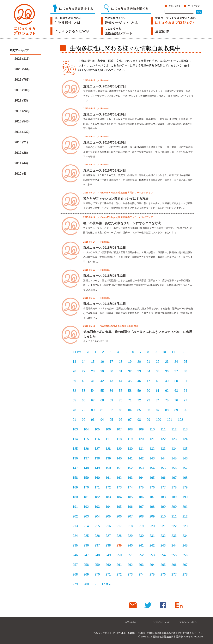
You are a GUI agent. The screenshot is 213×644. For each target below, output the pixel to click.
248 (97, 555)
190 (185, 497)
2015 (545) (22, 121)
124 (185, 439)
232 (163, 536)
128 (108, 449)
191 (75, 507)
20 (139, 362)
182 (97, 497)
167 (174, 478)
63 (176, 391)
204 (97, 516)
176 (152, 487)
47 (148, 381)
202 (75, 516)
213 (75, 526)
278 (185, 574)
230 (141, 536)
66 (84, 400)
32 (130, 371)
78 (74, 410)
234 (185, 536)
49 (167, 381)
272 (119, 574)
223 (185, 526)
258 (86, 565)
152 (130, 468)
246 (75, 555)
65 (74, 400)
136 (75, 458)
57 (121, 391)
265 (163, 565)
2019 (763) (22, 80)
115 (86, 439)
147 (75, 468)
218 (130, 526)
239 (119, 545)
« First (77, 352)
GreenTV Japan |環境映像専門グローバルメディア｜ (128, 193)
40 (84, 381)
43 (111, 381)
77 (186, 400)
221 (163, 526)
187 (152, 497)
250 (119, 555)
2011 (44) (21, 163)
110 (152, 429)
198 (152, 507)
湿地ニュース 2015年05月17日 (105, 86)
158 (75, 478)
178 (174, 487)
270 (97, 574)
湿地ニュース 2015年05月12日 (105, 276)
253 (152, 555)
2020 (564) (22, 69)
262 (130, 565)
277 (174, 574)
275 (152, 574)
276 (163, 574)
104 (86, 429)
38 (186, 371)
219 (141, 526)
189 (174, 497)
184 (119, 497)
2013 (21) (21, 142)
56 (111, 391)
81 (102, 410)
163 (130, 478)
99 (148, 420)
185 (130, 497)
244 (174, 545)
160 (97, 478)
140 (119, 458)
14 (84, 362)
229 (130, 536)
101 (170, 420)
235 (75, 545)
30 (111, 371)
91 (74, 420)
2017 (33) (21, 100)
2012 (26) (21, 153)
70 (121, 400)
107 (119, 429)
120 (141, 439)
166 (163, 478)
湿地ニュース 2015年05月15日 (105, 142)
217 (119, 526)
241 (141, 545)
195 (119, 507)
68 (102, 400)
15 (93, 362)
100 (158, 420)
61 (158, 391)
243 (163, 545)
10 (164, 352)
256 (185, 555)
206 (119, 516)
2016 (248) (22, 111)
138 (97, 458)
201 (185, 507)
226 (97, 536)
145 (174, 458)
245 (185, 545)
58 (130, 391)
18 (121, 362)
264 (152, 565)
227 (108, 536)
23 (167, 362)
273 (130, 574)
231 (152, 536)
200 (174, 507)
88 (167, 410)
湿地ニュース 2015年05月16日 (105, 114)
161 (108, 478)
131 (141, 449)
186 (141, 497)
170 (86, 487)
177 (163, 487)
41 (93, 381)
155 (163, 468)
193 (97, 507)
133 (163, 449)
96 (121, 420)
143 (152, 458)
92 (84, 420)
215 (97, 526)
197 (141, 507)
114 (75, 439)
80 (93, 410)
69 (111, 400)
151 (119, 468)
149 (97, 468)
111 (163, 429)
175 (141, 487)
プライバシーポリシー (189, 622)
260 (108, 565)
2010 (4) (20, 174)
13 (74, 362)
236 (86, 545)
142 (141, 458)
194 (108, 507)
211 (174, 516)
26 (74, 371)
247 (86, 555)
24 (176, 362)
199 (163, 507)
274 (141, 574)
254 (163, 555)
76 (176, 400)
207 (130, 516)
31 (121, 371)
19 (130, 362)
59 (139, 391)
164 (141, 478)
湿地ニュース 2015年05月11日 (105, 304)
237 (97, 545)
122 (163, 439)
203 (86, 516)
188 (163, 497)
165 (152, 478)
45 (130, 381)
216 (108, 526)
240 (130, 545)
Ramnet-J (106, 80)
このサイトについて (161, 622)
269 (86, 574)
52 (74, 391)
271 (108, 574)
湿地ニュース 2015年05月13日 (105, 248)
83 (121, 410)
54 (93, 391)
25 (186, 362)
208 (141, 516)
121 (152, 439)
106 (108, 429)
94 (102, 420)
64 (186, 391)
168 (185, 478)
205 (108, 516)
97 (130, 420)
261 (119, 565)
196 (130, 507)
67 (93, 400)
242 (152, 545)
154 (152, 468)
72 (139, 400)
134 (174, 449)
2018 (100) (22, 90)
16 (102, 362)
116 (97, 439)
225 (86, 536)
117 (108, 439)
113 (185, 429)
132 (152, 449)
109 (141, 429)
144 (163, 458)
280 (86, 584)
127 (97, 449)
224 (75, 536)
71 (130, 400)
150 (108, 468)
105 (97, 429)
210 (163, 516)
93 (93, 420)
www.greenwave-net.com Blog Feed (119, 326)
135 (185, 449)
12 (183, 352)
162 (119, 478)
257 (75, 565)
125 (75, 449)
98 (139, 420)
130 (130, 449)
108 (130, 429)
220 (152, 526)
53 (84, 391)
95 (111, 420)
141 (130, 458)
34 (148, 371)
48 (158, 381)
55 (102, 391)
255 (174, 555)
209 (152, 516)
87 (158, 410)
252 (141, 555)
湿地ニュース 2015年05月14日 (105, 171)
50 (176, 381)
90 (186, 410)
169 (75, 487)
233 (174, 536)
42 (102, 381)
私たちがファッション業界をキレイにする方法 (116, 199)
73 (148, 400)
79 (84, 410)
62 (167, 391)
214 (86, 526)
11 (173, 352)
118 (119, 439)
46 (139, 381)
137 (86, 458)
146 (185, 458)
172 (108, 487)
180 (75, 497)
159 (86, 478)
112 (174, 429)
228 (119, 536)
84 (130, 410)
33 (139, 371)
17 (111, 362)
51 (186, 381)
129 (119, 449)
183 (108, 497)
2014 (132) (22, 132)
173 (119, 487)
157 (185, 468)
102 (181, 420)
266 (174, 565)
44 (121, 381)
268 (75, 574)
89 (176, 410)
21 (148, 362)
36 (167, 371)
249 (108, 555)
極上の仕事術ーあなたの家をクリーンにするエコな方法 (122, 223)
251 (130, 555)
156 (174, 468)
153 (141, 468)
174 (130, 487)
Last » (106, 584)
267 (185, 565)
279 (75, 584)
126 (86, 449)
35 (158, 371)
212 (185, 516)
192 (86, 507)
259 (97, 565)
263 (141, 565)
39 (74, 381)
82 (111, 410)
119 (130, 439)
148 (86, 468)
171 (97, 487)
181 (86, 497)
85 (139, 410)
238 (108, 545)
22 (158, 362)
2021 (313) (22, 59)
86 (148, 410)
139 (108, 458)
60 (148, 391)
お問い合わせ (131, 622)
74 (158, 400)
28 (93, 371)
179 (185, 487)
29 (102, 371)
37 (176, 371)
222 (174, 526)
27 (84, 371)
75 (167, 400)
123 (174, 439)
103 (75, 429)
